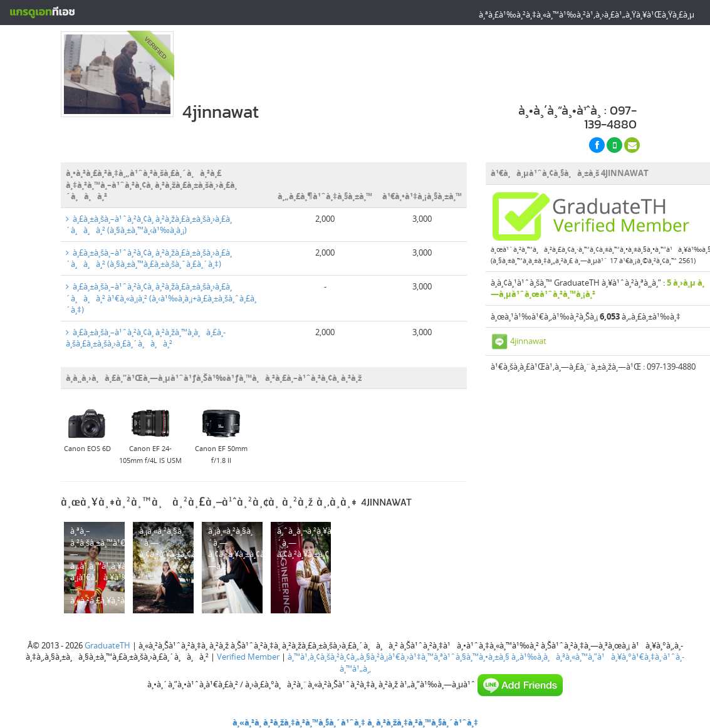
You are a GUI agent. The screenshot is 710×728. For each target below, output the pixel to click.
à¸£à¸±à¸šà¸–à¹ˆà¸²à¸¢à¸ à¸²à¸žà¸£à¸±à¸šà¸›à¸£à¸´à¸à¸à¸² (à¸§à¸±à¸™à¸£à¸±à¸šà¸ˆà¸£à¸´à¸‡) (149, 258)
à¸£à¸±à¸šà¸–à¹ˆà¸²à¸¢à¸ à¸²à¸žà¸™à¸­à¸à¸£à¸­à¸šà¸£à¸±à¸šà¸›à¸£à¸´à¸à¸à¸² (146, 338)
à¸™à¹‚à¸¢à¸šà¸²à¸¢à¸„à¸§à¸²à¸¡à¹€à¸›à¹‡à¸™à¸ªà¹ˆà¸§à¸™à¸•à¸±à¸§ (399, 657)
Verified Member (248, 657)
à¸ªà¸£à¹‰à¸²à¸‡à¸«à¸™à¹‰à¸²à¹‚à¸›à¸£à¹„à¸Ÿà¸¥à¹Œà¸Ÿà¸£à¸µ (587, 14)
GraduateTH (107, 645)
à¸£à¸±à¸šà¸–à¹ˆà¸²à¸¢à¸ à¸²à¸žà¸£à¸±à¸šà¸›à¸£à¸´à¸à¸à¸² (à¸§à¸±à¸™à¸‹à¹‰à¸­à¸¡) (149, 225)
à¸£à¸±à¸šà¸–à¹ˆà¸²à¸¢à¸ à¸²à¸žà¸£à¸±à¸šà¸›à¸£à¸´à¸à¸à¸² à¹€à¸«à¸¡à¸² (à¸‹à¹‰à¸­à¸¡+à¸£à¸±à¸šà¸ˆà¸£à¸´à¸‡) (161, 298)
